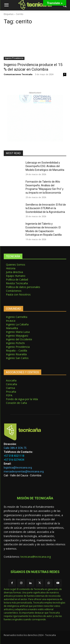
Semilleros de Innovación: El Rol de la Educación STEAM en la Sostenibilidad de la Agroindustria (46, 208)
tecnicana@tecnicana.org (36, 557)
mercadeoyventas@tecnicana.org (24, 472)
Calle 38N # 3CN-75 (15, 448)
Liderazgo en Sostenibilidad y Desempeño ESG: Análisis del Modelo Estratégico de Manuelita (45, 166)
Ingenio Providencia (14, 58)
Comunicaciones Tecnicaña (18, 74)
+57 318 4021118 (14, 456)
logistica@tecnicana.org (18, 468)
